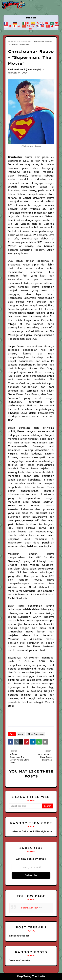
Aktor (20, 665)
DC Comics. (39, 940)
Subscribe (31, 806)
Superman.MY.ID (29, 839)
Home (11, 42)
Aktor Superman (22, 42)
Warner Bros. (24, 940)
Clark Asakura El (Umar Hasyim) (25, 64)
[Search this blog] (25, 737)
